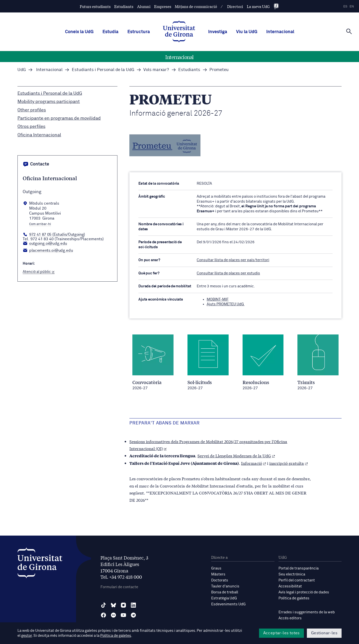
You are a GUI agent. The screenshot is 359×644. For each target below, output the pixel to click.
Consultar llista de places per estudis (228, 273)
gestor (27, 636)
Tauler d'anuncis (225, 586)
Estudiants (124, 6)
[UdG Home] (179, 32)
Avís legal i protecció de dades (304, 592)
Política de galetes (294, 598)
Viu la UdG (247, 32)
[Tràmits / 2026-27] (318, 363)
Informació (254, 463)
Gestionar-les (324, 633)
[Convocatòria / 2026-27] (153, 363)
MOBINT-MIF (218, 299)
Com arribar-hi (40, 224)
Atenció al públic (39, 272)
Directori (235, 6)
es (345, 7)
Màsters (218, 574)
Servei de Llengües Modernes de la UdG (236, 455)
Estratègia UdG (224, 598)
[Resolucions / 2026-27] (263, 363)
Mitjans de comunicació (196, 6)
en (352, 7)
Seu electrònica (292, 574)
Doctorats (220, 580)
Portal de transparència (299, 568)
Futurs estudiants (95, 6)
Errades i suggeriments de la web (307, 612)
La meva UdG (258, 6)
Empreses (163, 6)
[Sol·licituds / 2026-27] (208, 363)
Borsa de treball (225, 592)
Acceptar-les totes (281, 633)
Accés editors (290, 618)
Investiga (218, 32)
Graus (216, 568)
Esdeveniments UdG (228, 604)
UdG (22, 70)
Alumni (144, 6)
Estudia (110, 32)
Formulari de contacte (119, 587)
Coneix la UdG (79, 32)
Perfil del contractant (297, 580)
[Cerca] (349, 31)
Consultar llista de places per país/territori (233, 260)
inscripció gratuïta (289, 463)
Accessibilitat (290, 586)
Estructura (139, 32)
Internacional (280, 32)
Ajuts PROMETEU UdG (226, 304)
